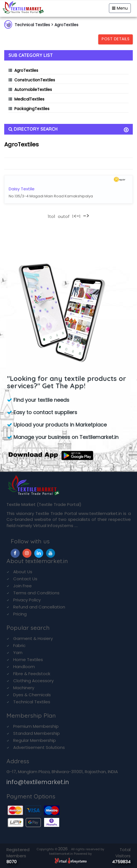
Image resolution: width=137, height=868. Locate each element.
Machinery (24, 688)
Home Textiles (28, 660)
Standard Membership (36, 733)
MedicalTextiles (29, 99)
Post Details (116, 39)
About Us (23, 572)
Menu (120, 8)
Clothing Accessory (33, 681)
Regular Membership (35, 740)
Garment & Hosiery (33, 638)
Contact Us (25, 579)
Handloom (24, 667)
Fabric (19, 645)
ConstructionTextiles (35, 80)
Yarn (18, 652)
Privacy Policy (27, 600)
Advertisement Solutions (39, 747)
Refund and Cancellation (39, 607)
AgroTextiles (26, 70)
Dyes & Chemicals (32, 695)
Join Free (22, 586)
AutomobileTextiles (33, 90)
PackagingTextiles (32, 109)
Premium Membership (36, 726)
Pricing (20, 614)
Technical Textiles (32, 702)
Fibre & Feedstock (32, 674)
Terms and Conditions (36, 593)
